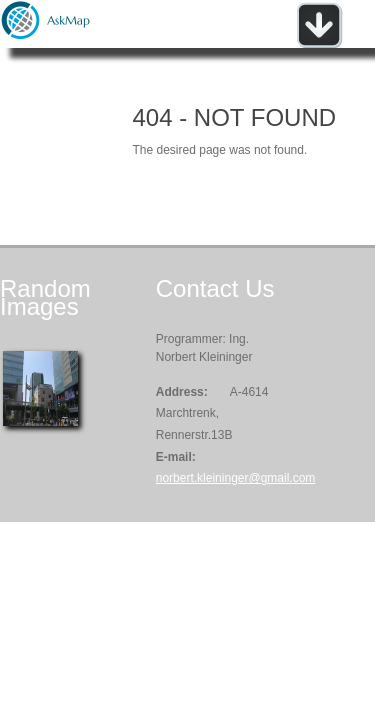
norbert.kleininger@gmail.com (236, 478)
